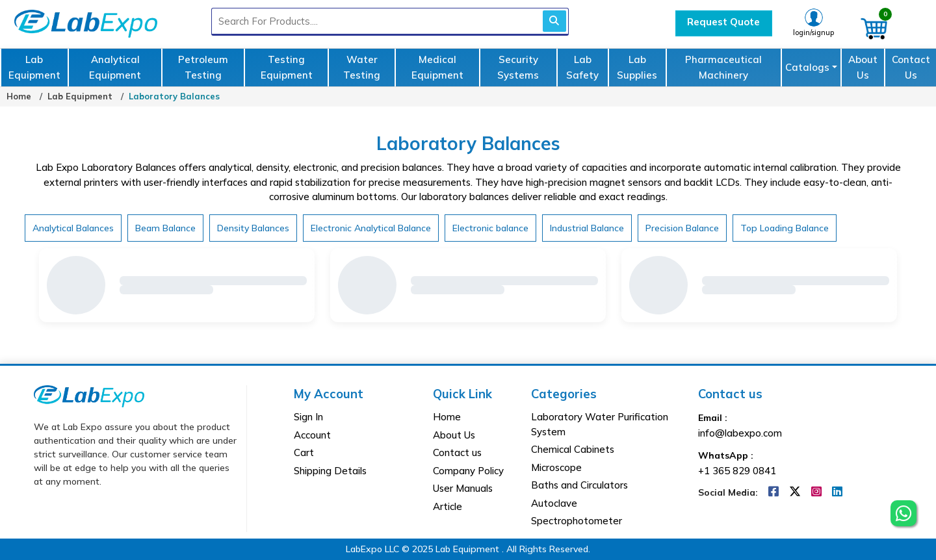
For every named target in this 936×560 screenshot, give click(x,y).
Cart (304, 452)
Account (312, 435)
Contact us (457, 452)
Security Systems (518, 67)
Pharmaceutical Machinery (723, 67)
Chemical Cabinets (573, 449)
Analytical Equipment (115, 67)
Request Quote (723, 22)
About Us (863, 67)
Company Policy (468, 471)
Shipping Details (330, 471)
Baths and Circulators (579, 485)
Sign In (308, 417)
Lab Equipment (34, 67)
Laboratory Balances (174, 96)
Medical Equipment (437, 67)
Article (448, 506)
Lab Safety (582, 67)
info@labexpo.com (740, 433)
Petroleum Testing (203, 67)
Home (19, 96)
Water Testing (362, 67)
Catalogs (807, 67)
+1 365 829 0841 (737, 471)
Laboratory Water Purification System (600, 424)
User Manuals (463, 488)
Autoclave (554, 503)
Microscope (556, 467)
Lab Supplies (637, 67)
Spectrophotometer (577, 521)
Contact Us (911, 67)
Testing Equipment (287, 67)
